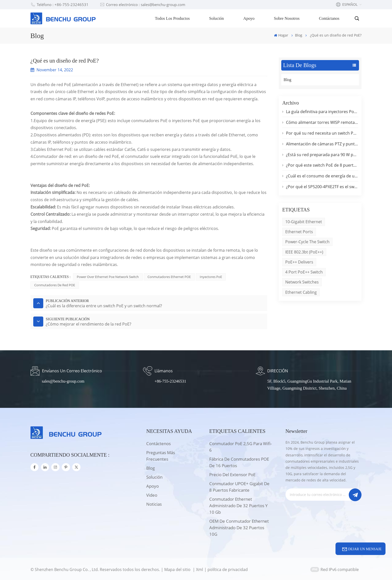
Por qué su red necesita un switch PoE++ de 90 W (320, 134)
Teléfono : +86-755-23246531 (60, 5)
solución (154, 476)
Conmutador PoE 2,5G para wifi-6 (240, 446)
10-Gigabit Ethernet (304, 223)
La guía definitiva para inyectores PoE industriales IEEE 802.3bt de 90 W (320, 112)
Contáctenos (158, 442)
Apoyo (249, 18)
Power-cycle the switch (307, 243)
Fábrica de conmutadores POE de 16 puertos (239, 461)
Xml (199, 568)
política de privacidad (228, 568)
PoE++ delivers (299, 263)
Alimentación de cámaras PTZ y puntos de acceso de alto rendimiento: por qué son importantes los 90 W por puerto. (320, 144)
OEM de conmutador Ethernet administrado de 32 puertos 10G (239, 526)
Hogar (281, 35)
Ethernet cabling (301, 294)
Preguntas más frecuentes (161, 455)
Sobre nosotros (287, 18)
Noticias (154, 503)
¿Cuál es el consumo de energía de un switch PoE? (320, 177)
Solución (217, 18)
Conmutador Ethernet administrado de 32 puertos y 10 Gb (238, 504)
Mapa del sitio (178, 568)
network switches (302, 284)
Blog (299, 35)
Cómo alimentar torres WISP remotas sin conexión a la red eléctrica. (320, 123)
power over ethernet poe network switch (108, 277)
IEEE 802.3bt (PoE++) (304, 253)
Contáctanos (329, 18)
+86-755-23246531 (170, 380)
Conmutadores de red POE (55, 285)
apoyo (152, 485)
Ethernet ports (299, 233)
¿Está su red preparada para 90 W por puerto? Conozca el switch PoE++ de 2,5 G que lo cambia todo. (320, 155)
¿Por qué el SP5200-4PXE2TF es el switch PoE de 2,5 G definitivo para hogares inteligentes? (320, 188)
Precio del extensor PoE (232, 473)
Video (152, 494)
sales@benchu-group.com (63, 380)
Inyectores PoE (211, 277)
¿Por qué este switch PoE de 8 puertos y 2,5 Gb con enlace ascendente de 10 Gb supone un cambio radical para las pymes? (320, 166)
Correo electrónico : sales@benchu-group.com (143, 5)
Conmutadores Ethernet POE (169, 277)
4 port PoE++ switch (304, 273)
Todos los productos (173, 18)
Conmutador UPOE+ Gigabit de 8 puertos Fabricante (239, 486)
